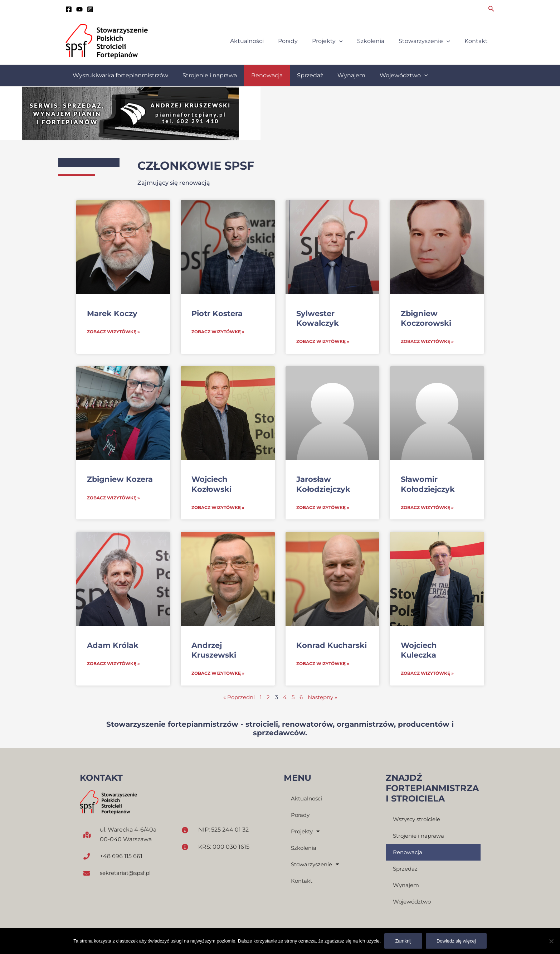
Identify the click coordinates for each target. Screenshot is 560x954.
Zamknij (403, 941)
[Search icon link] (491, 9)
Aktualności (308, 800)
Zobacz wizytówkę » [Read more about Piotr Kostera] (218, 332)
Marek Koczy (112, 313)
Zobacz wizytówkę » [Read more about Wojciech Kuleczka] (427, 674)
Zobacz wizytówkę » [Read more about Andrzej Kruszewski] (218, 674)
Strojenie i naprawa (420, 837)
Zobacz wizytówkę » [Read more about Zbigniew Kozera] (113, 498)
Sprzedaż (406, 870)
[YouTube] (79, 9)
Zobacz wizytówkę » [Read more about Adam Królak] (113, 665)
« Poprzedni (237, 698)
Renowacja (409, 853)
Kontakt (303, 882)
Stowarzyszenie (317, 866)
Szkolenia (305, 849)
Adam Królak (113, 646)
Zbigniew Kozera (120, 480)
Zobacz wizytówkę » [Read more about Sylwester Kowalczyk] (323, 342)
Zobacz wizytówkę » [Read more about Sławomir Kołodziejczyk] (427, 508)
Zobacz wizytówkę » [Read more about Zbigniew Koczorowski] (427, 342)
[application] (349, 41)
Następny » (324, 698)
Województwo (413, 903)
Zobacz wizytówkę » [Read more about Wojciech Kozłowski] (218, 508)
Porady (301, 816)
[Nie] (551, 941)
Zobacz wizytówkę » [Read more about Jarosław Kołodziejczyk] (323, 508)
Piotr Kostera (217, 313)
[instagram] (90, 9)
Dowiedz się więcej (456, 941)
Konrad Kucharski (332, 646)
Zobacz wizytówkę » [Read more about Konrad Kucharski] (323, 665)
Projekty (306, 833)
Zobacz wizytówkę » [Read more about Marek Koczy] (113, 332)
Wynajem (407, 886)
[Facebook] (69, 9)
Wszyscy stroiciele (419, 820)
